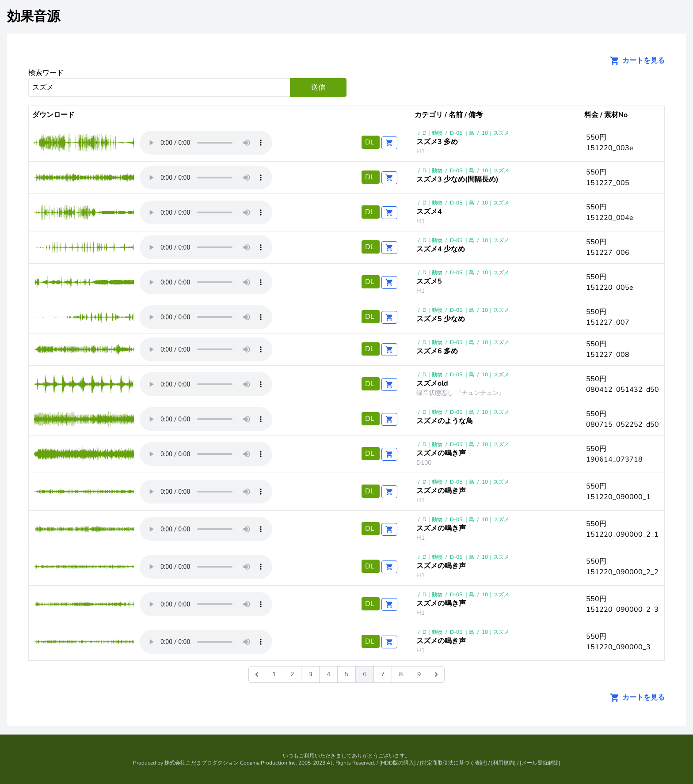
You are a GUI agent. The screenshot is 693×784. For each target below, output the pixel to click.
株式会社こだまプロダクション (202, 763)
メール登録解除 (540, 763)
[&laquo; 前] (257, 674)
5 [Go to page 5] (346, 674)
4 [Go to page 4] (328, 674)
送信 (318, 87)
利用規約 (503, 763)
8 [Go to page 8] (401, 674)
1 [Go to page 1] (274, 674)
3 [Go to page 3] (310, 674)
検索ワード (46, 73)
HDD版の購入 (398, 763)
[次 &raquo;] (436, 674)
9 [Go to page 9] (419, 674)
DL (371, 142)
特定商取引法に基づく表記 (453, 763)
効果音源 (34, 17)
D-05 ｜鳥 (462, 133)
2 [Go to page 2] (292, 674)
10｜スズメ (495, 133)
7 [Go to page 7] (383, 674)
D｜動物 (432, 133)
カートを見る (635, 61)
